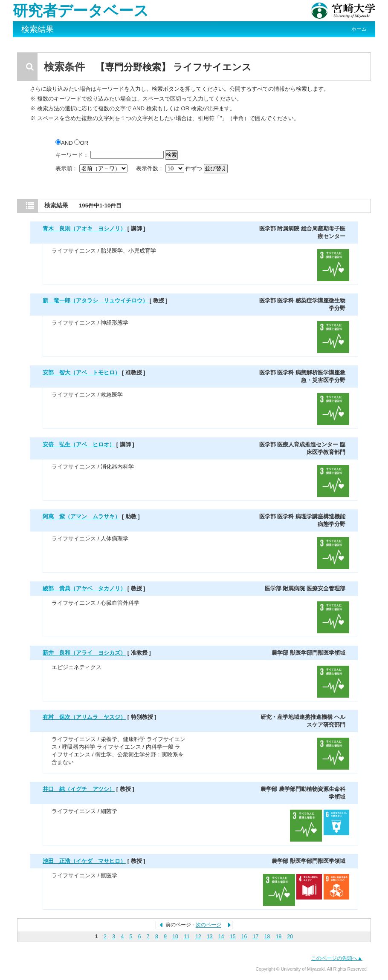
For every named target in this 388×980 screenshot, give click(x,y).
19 (279, 937)
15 (233, 937)
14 (221, 937)
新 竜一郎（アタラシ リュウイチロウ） (95, 300)
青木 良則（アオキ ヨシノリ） (84, 228)
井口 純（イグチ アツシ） (79, 789)
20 (290, 937)
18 (267, 937)
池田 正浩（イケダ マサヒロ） (84, 861)
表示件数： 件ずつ (170, 168)
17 (256, 937)
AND (65, 143)
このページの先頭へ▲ (337, 958)
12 (198, 937)
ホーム (359, 29)
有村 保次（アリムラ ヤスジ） (84, 717)
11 (187, 937)
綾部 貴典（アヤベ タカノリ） (84, 588)
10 (175, 937)
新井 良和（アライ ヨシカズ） (84, 653)
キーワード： (72, 155)
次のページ (208, 925)
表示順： (92, 168)
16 (244, 937)
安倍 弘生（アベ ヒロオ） (79, 444)
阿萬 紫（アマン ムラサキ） (81, 516)
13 (210, 937)
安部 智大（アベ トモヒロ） (81, 372)
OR (81, 143)
